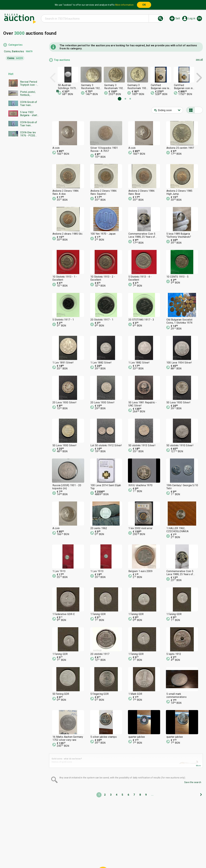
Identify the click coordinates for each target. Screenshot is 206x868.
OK (144, 5)
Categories (15, 45)
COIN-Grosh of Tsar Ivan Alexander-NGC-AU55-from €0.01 (29, 104)
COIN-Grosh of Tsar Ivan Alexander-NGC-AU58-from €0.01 (29, 124)
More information (124, 5)
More (198, 766)
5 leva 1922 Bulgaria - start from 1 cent (29, 114)
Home (76, 852)
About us (95, 858)
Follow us (129, 858)
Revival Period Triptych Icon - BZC (29, 83)
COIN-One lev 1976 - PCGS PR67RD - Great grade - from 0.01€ (29, 134)
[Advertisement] (21, 202)
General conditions (119, 852)
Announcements (77, 858)
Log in (192, 18)
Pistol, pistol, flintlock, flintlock (28, 93)
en (199, 18)
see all (199, 60)
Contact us (111, 858)
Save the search (193, 782)
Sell (178, 18)
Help (102, 852)
